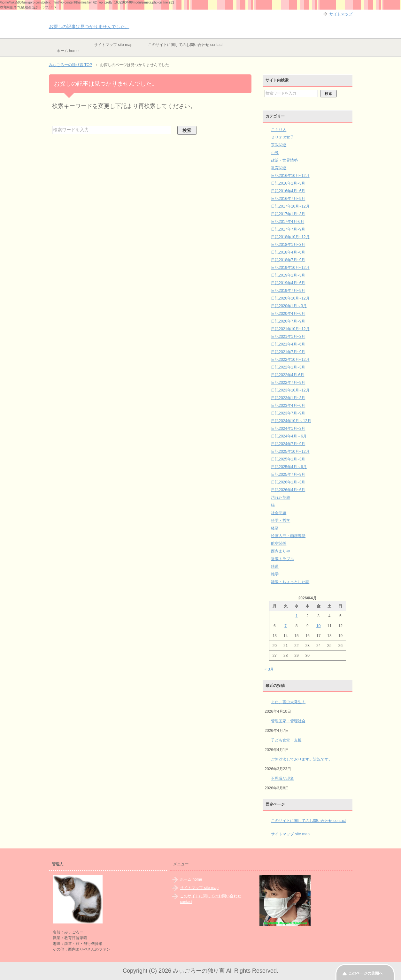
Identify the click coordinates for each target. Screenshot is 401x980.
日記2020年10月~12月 (290, 298)
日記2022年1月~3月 (288, 367)
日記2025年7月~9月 (288, 475)
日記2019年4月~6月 (288, 283)
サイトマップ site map (113, 45)
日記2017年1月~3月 (288, 214)
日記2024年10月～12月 (291, 421)
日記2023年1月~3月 (288, 398)
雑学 (275, 574)
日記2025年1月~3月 (288, 459)
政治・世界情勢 (284, 160)
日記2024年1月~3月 (288, 429)
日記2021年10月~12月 (290, 329)
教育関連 (279, 168)
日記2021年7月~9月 (288, 352)
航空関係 (279, 543)
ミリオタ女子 (282, 137)
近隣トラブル (282, 559)
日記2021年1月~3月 (288, 337)
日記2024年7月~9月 (288, 444)
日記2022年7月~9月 (288, 383)
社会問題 (279, 513)
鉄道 (275, 566)
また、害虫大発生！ (288, 702)
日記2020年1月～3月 (289, 306)
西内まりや (281, 551)
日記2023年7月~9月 (288, 413)
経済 (275, 528)
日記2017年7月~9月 (288, 229)
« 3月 (269, 669)
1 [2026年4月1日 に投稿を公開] (297, 616)
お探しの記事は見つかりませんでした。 (89, 27)
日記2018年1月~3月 (288, 245)
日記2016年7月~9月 (288, 199)
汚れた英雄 (281, 498)
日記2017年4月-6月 (288, 222)
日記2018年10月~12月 (290, 237)
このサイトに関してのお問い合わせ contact (185, 45)
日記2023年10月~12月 (290, 390)
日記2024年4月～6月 (289, 436)
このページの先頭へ (366, 973)
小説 (275, 153)
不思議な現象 (282, 779)
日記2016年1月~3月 (288, 183)
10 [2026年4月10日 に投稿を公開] (318, 626)
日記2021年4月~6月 (288, 344)
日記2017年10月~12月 (290, 206)
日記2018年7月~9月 (288, 260)
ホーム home (68, 51)
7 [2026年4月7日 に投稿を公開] (285, 626)
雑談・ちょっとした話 (290, 582)
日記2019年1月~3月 (288, 275)
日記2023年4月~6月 (288, 406)
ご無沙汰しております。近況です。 (302, 759)
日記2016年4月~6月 (288, 191)
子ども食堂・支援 (286, 740)
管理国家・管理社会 (288, 721)
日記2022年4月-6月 (288, 375)
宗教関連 (279, 145)
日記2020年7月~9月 (288, 321)
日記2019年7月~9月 (288, 291)
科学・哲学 (281, 520)
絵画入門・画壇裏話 (288, 536)
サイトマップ (341, 14)
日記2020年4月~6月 (288, 314)
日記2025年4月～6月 (289, 467)
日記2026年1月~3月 (288, 482)
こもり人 (279, 130)
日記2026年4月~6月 (288, 490)
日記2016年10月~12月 (290, 176)
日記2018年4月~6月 (288, 252)
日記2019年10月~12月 (290, 268)
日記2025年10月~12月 (290, 452)
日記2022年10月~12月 (290, 360)
